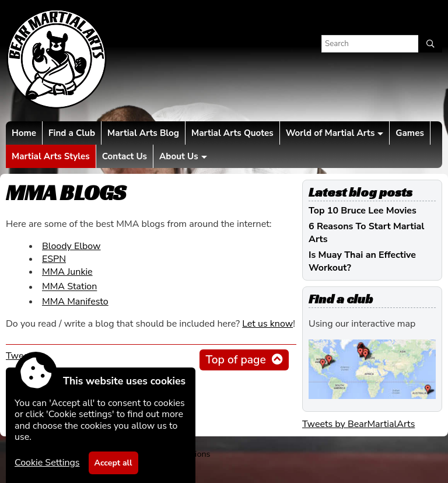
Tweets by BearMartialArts (358, 424)
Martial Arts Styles (51, 156)
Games (409, 133)
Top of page (235, 360)
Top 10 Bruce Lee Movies (363, 211)
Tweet (19, 356)
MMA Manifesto (75, 302)
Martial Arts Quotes (232, 133)
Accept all (113, 463)
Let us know (267, 324)
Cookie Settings (47, 463)
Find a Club (72, 133)
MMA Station (69, 287)
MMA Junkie (67, 272)
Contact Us (125, 156)
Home (24, 133)
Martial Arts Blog (143, 133)
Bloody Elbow (71, 246)
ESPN (54, 259)
